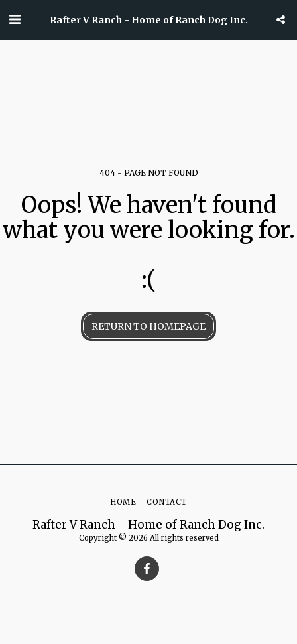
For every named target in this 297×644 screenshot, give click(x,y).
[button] (15, 19)
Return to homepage (148, 326)
